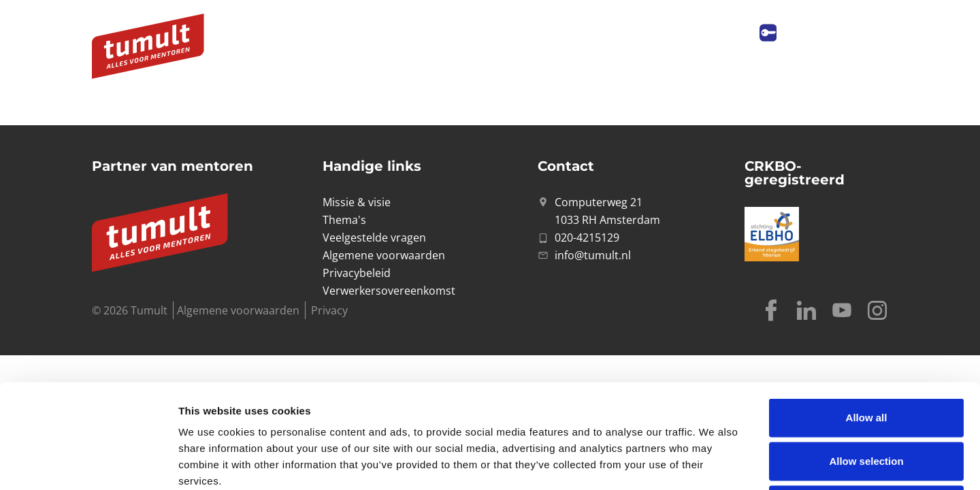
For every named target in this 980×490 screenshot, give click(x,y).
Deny (867, 401)
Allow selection (866, 357)
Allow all (867, 313)
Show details (714, 463)
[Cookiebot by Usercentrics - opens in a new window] (88, 463)
